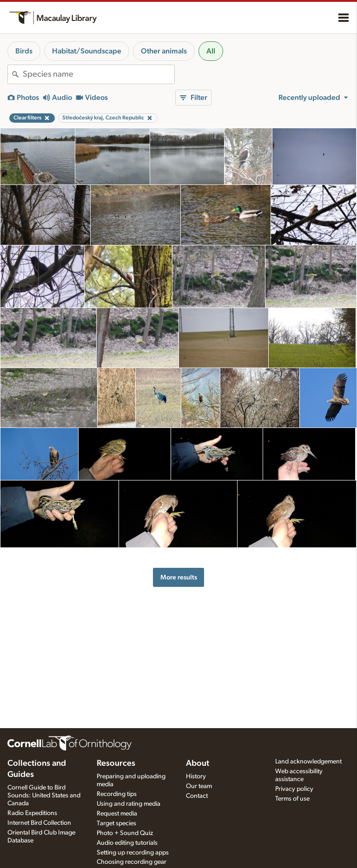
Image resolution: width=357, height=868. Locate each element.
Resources (116, 763)
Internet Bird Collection (39, 823)
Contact (197, 796)
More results (179, 577)
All (211, 51)
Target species (116, 823)
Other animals (164, 51)
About (198, 763)
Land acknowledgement (308, 762)
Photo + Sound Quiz (125, 833)
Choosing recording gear (132, 862)
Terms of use (292, 799)
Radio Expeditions (32, 813)
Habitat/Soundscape (87, 51)
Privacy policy (294, 789)
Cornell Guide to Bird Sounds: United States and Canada (44, 796)
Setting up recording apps (133, 853)
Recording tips (117, 794)
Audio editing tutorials (127, 843)
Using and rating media (129, 804)
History (196, 776)
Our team (199, 786)
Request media (117, 814)
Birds (24, 51)
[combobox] (99, 74)
